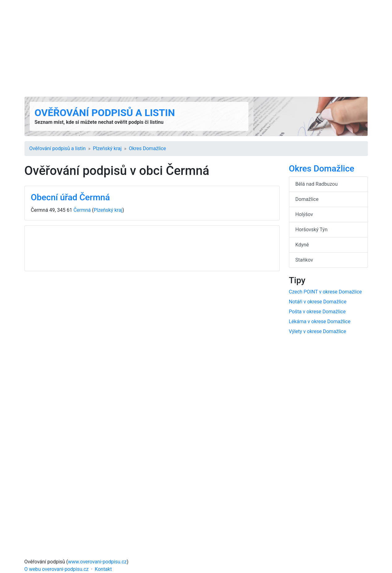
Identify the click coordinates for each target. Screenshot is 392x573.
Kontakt (103, 569)
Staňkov (304, 260)
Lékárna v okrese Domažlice (320, 321)
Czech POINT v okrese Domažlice (325, 292)
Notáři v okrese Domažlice (318, 302)
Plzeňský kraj (107, 148)
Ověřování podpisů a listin (105, 113)
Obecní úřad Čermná (71, 197)
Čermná (82, 210)
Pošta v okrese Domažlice (317, 312)
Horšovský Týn (312, 230)
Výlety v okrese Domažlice (318, 331)
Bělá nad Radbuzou (317, 184)
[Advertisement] (196, 48)
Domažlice (307, 199)
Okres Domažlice (148, 148)
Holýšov (304, 214)
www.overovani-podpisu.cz (97, 562)
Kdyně (302, 245)
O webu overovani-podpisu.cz (57, 569)
